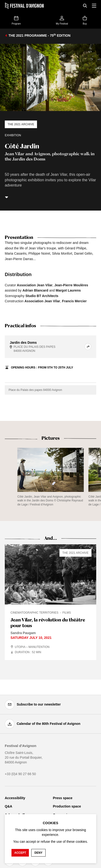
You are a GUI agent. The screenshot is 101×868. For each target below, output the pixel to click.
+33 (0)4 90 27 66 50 (20, 774)
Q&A (8, 806)
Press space (63, 798)
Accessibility (15, 798)
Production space (67, 806)
